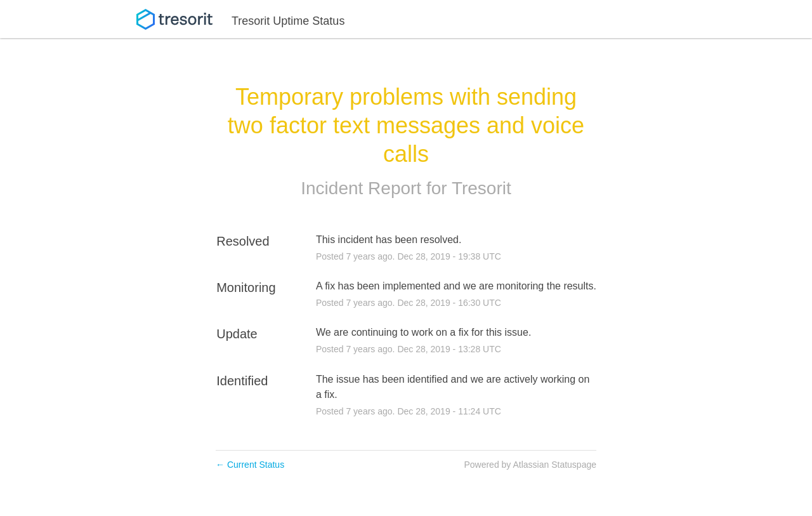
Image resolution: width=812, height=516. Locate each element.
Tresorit (481, 188)
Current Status (250, 465)
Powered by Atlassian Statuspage (530, 465)
